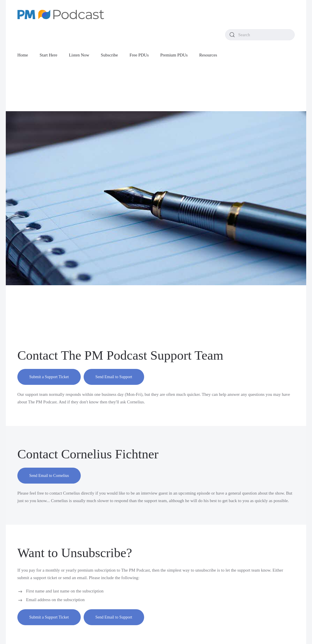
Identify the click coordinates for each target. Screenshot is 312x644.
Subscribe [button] (109, 55)
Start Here (48, 55)
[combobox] (260, 35)
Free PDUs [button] (139, 55)
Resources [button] (208, 55)
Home (23, 55)
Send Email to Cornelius (49, 476)
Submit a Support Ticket (49, 377)
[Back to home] (61, 14)
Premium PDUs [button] (174, 55)
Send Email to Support (114, 377)
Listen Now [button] (79, 55)
